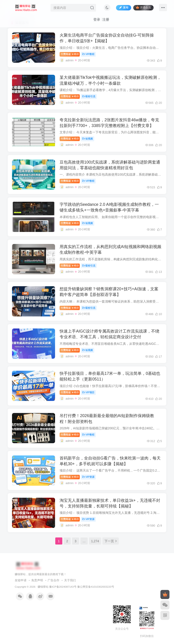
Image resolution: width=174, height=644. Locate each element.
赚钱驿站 (43, 592)
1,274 (95, 546)
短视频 (88, 140)
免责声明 (37, 586)
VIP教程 (89, 54)
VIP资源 (89, 481)
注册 (106, 19)
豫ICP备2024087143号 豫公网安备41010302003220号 (82, 592)
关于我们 (70, 586)
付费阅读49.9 (70, 54)
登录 (97, 19)
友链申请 (21, 586)
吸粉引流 (89, 97)
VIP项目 (89, 396)
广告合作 (53, 586)
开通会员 (143, 7)
